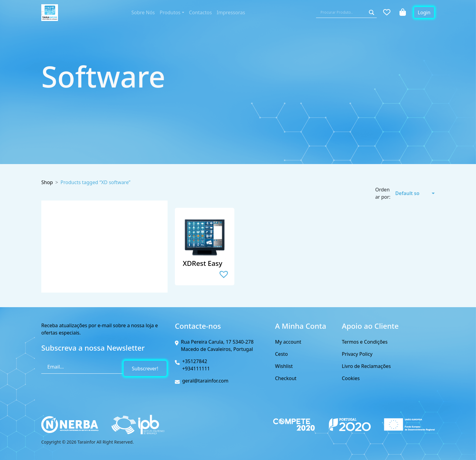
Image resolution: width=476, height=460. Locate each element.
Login (424, 12)
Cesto (281, 354)
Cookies (351, 378)
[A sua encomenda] (411, 193)
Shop (47, 182)
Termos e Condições (365, 342)
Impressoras (231, 12)
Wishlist (284, 366)
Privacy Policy (357, 354)
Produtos (170, 12)
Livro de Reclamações (366, 366)
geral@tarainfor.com (205, 381)
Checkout (286, 378)
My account (288, 342)
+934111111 (196, 369)
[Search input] (343, 12)
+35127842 (195, 361)
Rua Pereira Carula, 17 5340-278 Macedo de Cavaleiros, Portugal (217, 345)
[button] (224, 274)
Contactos (201, 12)
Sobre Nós (143, 12)
